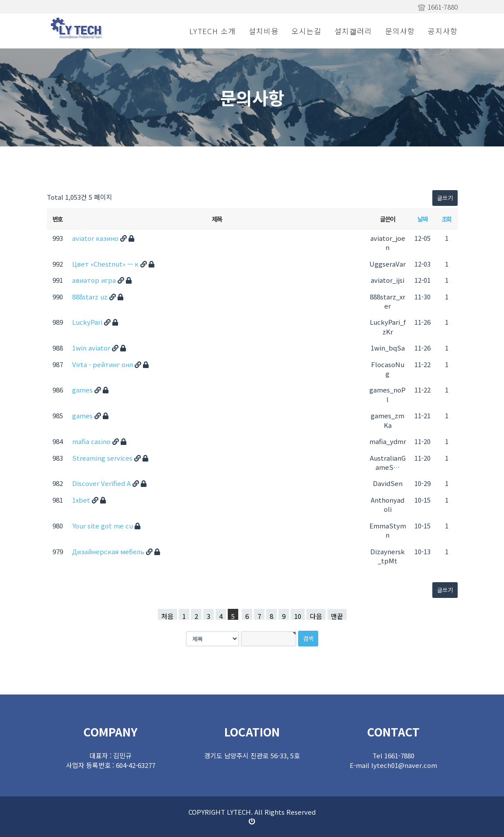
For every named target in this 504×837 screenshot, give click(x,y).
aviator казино (96, 238)
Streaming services (103, 458)
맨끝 (337, 616)
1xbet (82, 500)
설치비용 (264, 31)
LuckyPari (88, 322)
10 (298, 616)
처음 (167, 616)
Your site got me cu (103, 526)
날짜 (422, 219)
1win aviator (92, 348)
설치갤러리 (353, 31)
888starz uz (91, 297)
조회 (447, 219)
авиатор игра (95, 280)
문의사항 (400, 31)
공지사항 (443, 31)
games (83, 390)
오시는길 (306, 31)
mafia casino (92, 441)
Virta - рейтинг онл (103, 364)
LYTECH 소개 (212, 31)
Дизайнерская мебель (109, 551)
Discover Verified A (102, 483)
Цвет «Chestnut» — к (106, 264)
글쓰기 (445, 198)
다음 (316, 616)
